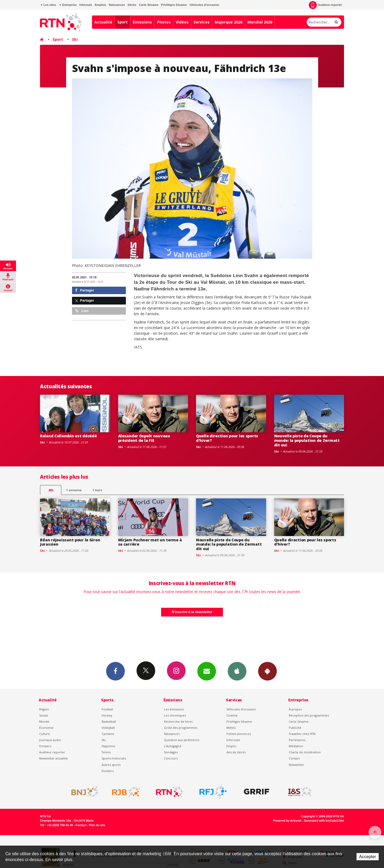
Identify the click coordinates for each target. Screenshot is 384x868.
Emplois (100, 5)
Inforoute (86, 5)
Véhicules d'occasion (204, 5)
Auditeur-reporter (325, 5)
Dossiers (45, 746)
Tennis (106, 752)
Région (44, 709)
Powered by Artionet (287, 821)
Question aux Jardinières (182, 740)
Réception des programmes (309, 715)
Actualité (103, 22)
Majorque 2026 (229, 22)
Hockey (107, 715)
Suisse (44, 715)
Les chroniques (175, 715)
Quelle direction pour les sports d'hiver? (227, 438)
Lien (82, 311)
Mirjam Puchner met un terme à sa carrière (150, 542)
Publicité (295, 728)
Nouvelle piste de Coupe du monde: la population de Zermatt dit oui (307, 440)
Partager (85, 290)
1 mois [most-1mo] (97, 490)
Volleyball (108, 728)
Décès (132, 5)
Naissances (117, 5)
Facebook (115, 671)
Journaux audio (50, 740)
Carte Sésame (149, 5)
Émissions (142, 22)
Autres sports (111, 765)
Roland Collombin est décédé (68, 436)
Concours (171, 758)
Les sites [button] (48, 5)
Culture (45, 734)
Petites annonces (239, 734)
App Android (267, 671)
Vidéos (182, 22)
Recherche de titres (178, 721)
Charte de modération (305, 752)
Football (107, 709)
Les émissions (174, 709)
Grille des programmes (181, 728)
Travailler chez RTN (302, 734)
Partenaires (297, 740)
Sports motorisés (114, 758)
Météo (231, 728)
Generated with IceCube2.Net (324, 821)
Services (202, 22)
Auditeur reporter (52, 752)
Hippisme (108, 746)
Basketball (109, 721)
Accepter (368, 857)
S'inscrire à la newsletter (192, 612)
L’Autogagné (173, 746)
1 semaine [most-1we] (74, 490)
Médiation (296, 746)
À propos (295, 709)
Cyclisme (108, 734)
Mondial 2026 (260, 22)
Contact (294, 758)
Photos (164, 22)
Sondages (171, 752)
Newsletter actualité (53, 758)
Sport (123, 22)
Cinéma (232, 715)
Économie (46, 728)
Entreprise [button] (68, 5)
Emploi (231, 746)
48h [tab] (51, 490)
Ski (75, 39)
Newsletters (207, 671)
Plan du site (97, 825)
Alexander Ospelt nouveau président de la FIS (144, 438)
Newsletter (297, 765)
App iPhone (237, 671)
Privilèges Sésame (174, 5)
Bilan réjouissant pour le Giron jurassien (70, 542)
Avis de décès (236, 752)
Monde (44, 721)
